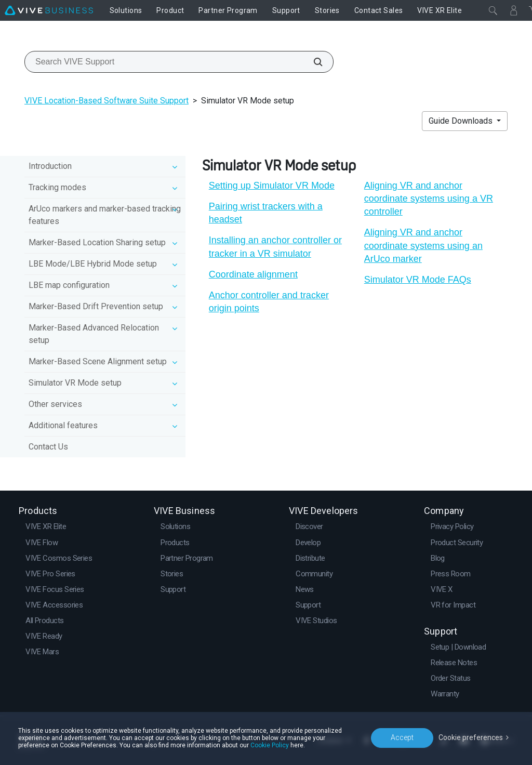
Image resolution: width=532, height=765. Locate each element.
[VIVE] (49, 10)
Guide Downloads (462, 121)
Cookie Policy (270, 745)
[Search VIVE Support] (312, 62)
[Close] (493, 10)
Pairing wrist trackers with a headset (266, 213)
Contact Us (48, 447)
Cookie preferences (471, 737)
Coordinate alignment (253, 274)
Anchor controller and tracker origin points (269, 302)
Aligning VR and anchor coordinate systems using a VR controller (429, 199)
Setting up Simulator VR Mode (272, 186)
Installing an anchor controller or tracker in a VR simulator (275, 247)
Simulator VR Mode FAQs (418, 280)
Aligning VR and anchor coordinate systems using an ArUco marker (423, 245)
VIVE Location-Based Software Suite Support (107, 101)
